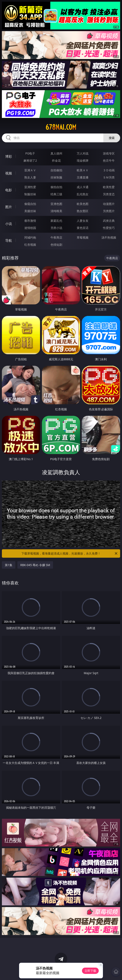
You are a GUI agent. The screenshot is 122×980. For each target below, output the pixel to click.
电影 (9, 190)
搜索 (112, 138)
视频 (9, 173)
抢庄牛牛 (109, 160)
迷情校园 (30, 228)
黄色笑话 (83, 228)
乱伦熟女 (83, 194)
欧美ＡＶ (83, 170)
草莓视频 (83, 237)
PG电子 (30, 153)
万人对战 (83, 153)
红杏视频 (30, 245)
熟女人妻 (30, 177)
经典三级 (56, 194)
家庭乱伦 (56, 221)
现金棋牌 (83, 160)
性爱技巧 (109, 228)
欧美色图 (83, 204)
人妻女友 (83, 221)
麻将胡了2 (30, 160)
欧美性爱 (109, 187)
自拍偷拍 (56, 170)
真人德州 (56, 153)
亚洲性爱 (30, 187)
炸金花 (56, 160)
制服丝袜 (30, 194)
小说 (9, 224)
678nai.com (61, 127)
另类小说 (56, 228)
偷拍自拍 (56, 187)
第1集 (9, 565)
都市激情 (30, 221)
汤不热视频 (109, 237)
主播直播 (83, 177)
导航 (9, 240)
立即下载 (90, 971)
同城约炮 (30, 237)
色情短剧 (56, 245)
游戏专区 (109, 153)
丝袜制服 (56, 177)
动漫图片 (109, 204)
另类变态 (109, 194)
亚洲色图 (56, 204)
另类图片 (109, 211)
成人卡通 (83, 187)
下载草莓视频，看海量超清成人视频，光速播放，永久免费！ (70, 553)
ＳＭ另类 (109, 177)
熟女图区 (83, 211)
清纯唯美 (56, 211)
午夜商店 (56, 237)
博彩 (9, 156)
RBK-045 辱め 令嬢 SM (35, 565)
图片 (9, 207)
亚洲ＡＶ (30, 170)
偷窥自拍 (30, 204)
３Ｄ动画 (109, 170)
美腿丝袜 (30, 211)
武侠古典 (109, 221)
